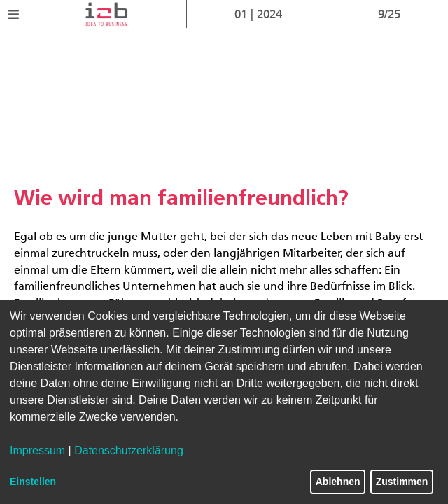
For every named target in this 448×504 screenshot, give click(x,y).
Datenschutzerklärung (129, 450)
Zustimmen (402, 482)
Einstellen (33, 482)
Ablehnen (338, 482)
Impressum (37, 450)
